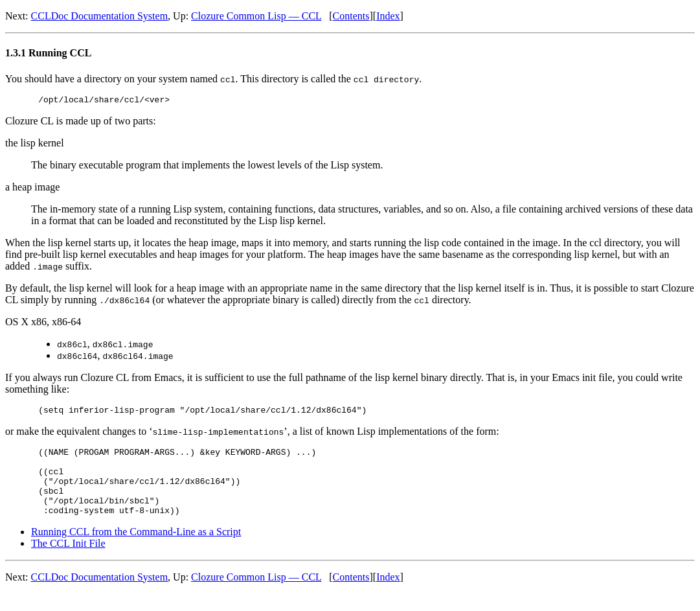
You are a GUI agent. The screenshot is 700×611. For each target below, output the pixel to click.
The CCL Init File (68, 561)
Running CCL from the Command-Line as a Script (136, 549)
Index (388, 16)
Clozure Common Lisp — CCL (256, 16)
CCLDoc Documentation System (100, 16)
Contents (351, 16)
